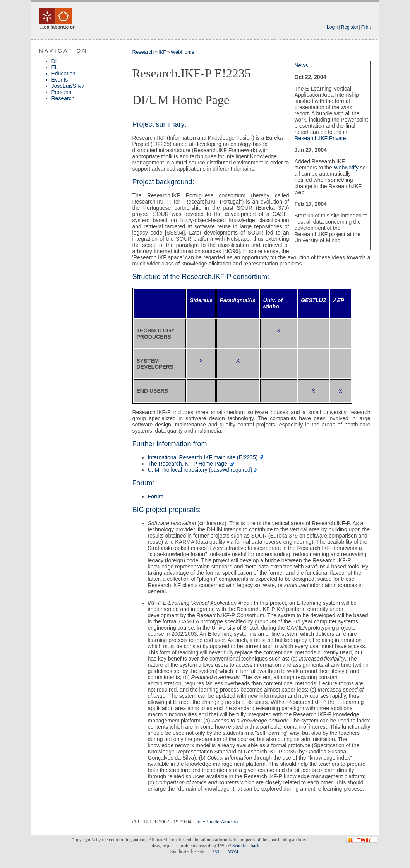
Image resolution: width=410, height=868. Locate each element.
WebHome (183, 52)
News (301, 65)
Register (350, 27)
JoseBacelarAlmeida (217, 822)
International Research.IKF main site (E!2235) (203, 457)
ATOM (233, 852)
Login (332, 27)
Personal (62, 92)
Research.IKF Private (320, 138)
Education (63, 74)
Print (366, 27)
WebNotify (346, 168)
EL (55, 67)
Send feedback (246, 846)
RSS (216, 852)
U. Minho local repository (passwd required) (200, 470)
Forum (156, 496)
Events (60, 80)
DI (54, 61)
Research (63, 98)
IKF (162, 52)
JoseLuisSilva (68, 86)
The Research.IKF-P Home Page (188, 464)
